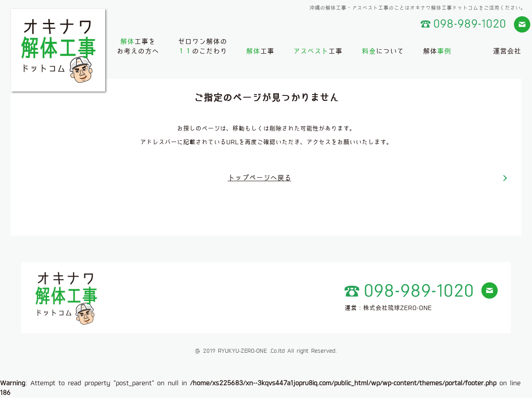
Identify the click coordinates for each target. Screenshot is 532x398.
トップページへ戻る (260, 178)
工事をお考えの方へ (138, 46)
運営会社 (507, 51)
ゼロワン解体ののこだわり (202, 46)
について (383, 51)
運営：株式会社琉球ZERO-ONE (388, 308)
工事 (260, 51)
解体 (437, 51)
